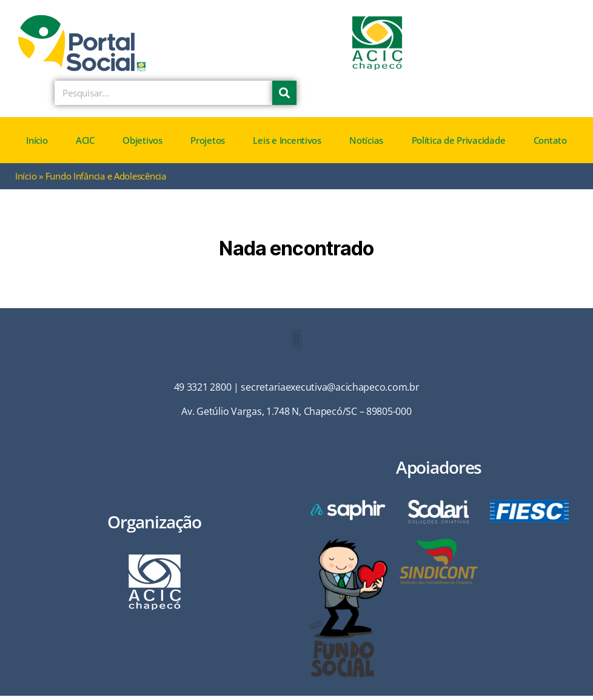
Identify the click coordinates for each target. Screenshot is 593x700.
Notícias (366, 145)
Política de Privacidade (459, 145)
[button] (297, 344)
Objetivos (142, 145)
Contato (550, 145)
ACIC (85, 145)
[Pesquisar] (284, 98)
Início (37, 145)
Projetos (208, 145)
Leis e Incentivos (287, 145)
